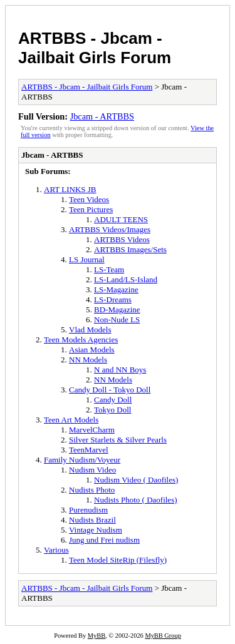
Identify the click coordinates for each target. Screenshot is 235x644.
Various (56, 550)
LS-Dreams (113, 299)
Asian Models (92, 350)
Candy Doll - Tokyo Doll (110, 390)
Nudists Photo (92, 490)
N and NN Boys (120, 370)
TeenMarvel (89, 450)
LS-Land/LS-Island (126, 279)
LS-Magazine (116, 289)
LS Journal (87, 259)
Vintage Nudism (96, 530)
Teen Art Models (71, 420)
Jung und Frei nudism (104, 540)
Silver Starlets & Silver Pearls (118, 440)
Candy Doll (113, 400)
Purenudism (88, 510)
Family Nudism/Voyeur (82, 460)
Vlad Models (90, 330)
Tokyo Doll (112, 410)
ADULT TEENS (121, 219)
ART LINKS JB (70, 189)
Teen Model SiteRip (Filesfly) (118, 560)
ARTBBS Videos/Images (110, 229)
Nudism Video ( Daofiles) (136, 480)
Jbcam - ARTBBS (102, 116)
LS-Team (109, 269)
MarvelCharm (92, 430)
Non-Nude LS (117, 319)
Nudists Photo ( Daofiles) (136, 500)
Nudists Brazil (92, 520)
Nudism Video (92, 470)
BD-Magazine (117, 309)
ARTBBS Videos (122, 239)
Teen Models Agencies (81, 340)
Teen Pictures (91, 209)
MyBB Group (163, 636)
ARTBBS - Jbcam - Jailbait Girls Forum (95, 48)
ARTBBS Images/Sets (130, 249)
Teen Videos (89, 199)
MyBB (97, 636)
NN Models (88, 360)
